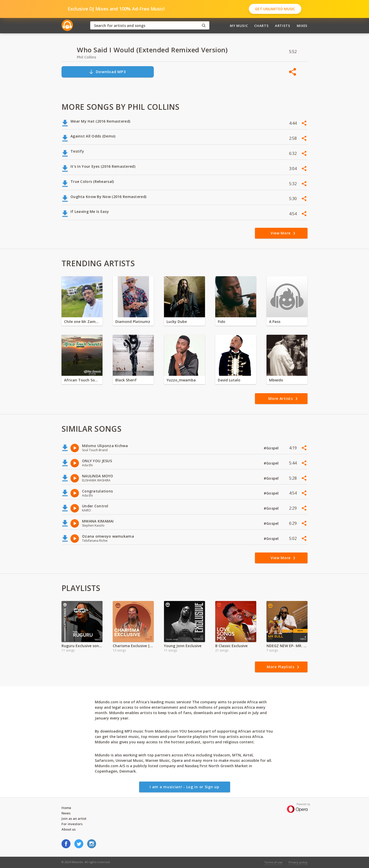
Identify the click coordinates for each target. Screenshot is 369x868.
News (66, 813)
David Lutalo (229, 380)
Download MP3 (107, 72)
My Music (239, 26)
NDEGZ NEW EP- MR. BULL (287, 646)
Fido (222, 322)
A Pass (275, 322)
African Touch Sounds (82, 380)
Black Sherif (126, 380)
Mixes (302, 26)
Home (66, 808)
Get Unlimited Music (275, 9)
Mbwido (276, 380)
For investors (72, 824)
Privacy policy (298, 862)
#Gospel (272, 448)
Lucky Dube (177, 322)
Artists (283, 26)
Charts (261, 26)
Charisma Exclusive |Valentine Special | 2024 (133, 646)
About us (69, 829)
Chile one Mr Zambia (82, 322)
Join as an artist (74, 818)
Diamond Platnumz (133, 322)
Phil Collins (86, 57)
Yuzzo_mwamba (181, 380)
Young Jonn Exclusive (183, 646)
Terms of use (273, 862)
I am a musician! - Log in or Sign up (184, 787)
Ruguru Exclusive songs (82, 646)
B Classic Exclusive (231, 646)
